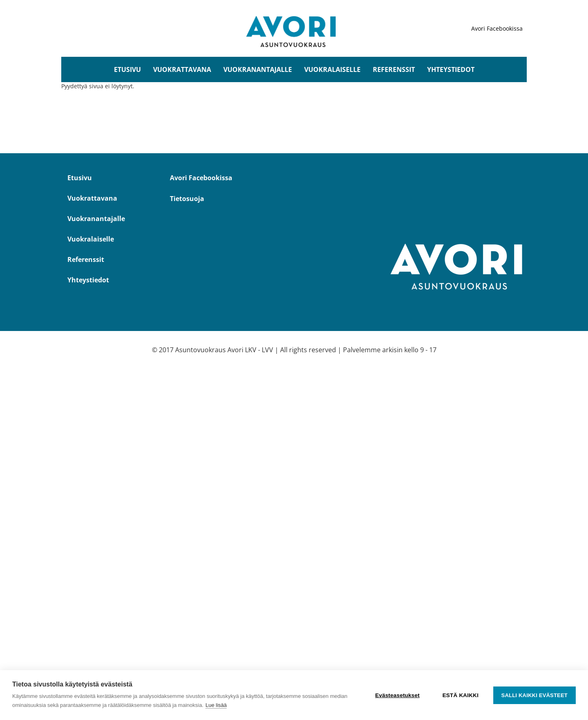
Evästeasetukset (398, 695)
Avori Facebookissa (497, 28)
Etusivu (127, 69)
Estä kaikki (460, 695)
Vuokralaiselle (332, 69)
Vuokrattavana (182, 69)
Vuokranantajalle (258, 69)
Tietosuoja (187, 199)
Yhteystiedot (451, 69)
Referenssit (394, 69)
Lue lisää (216, 705)
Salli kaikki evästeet (535, 695)
